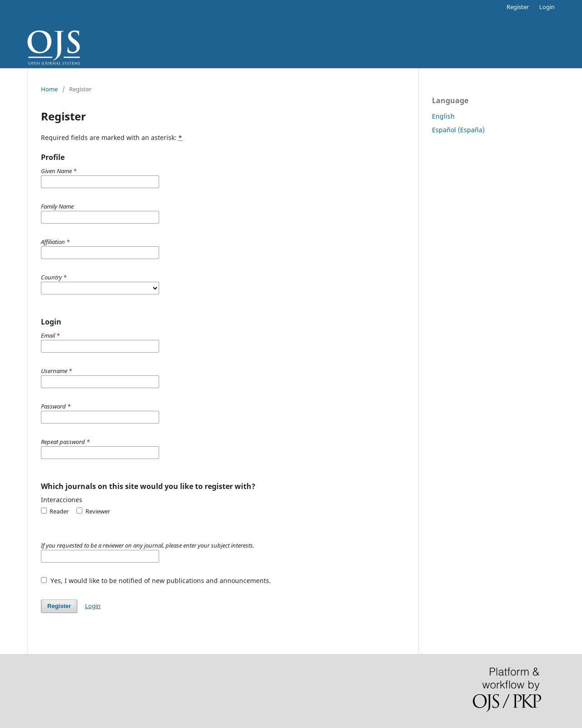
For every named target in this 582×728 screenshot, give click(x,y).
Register (518, 7)
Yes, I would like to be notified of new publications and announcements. (156, 581)
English (443, 116)
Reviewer (93, 511)
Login (547, 7)
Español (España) (458, 130)
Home (49, 89)
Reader (55, 511)
